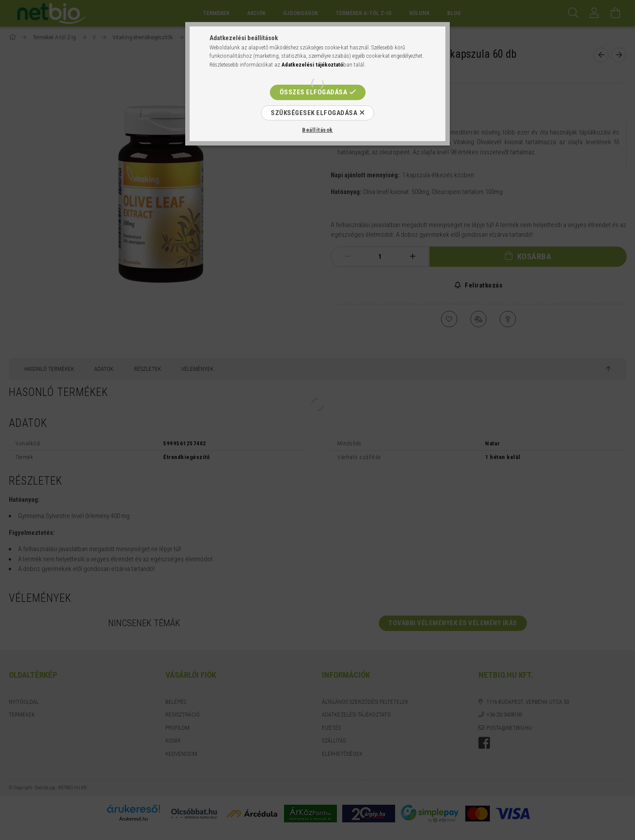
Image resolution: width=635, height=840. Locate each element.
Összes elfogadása (314, 92)
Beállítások (317, 130)
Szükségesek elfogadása (314, 113)
